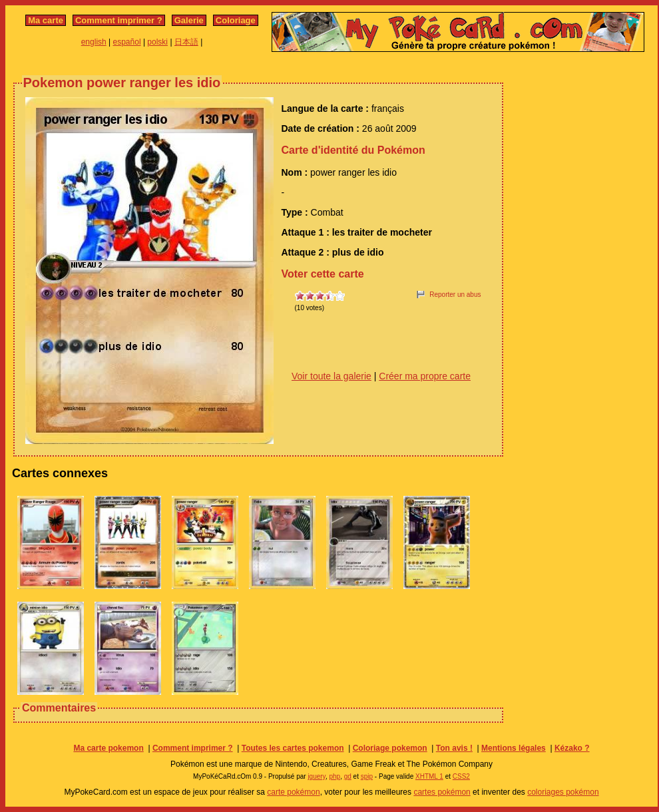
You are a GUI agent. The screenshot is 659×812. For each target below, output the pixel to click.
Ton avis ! (454, 748)
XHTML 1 (429, 776)
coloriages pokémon (563, 792)
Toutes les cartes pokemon (293, 748)
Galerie (189, 20)
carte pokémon (293, 792)
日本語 (186, 42)
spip (367, 776)
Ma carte (46, 20)
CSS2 (461, 776)
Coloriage (236, 20)
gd (348, 776)
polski (157, 42)
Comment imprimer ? (119, 20)
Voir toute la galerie (331, 376)
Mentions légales (514, 748)
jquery (317, 776)
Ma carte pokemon (108, 748)
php (334, 776)
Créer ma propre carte (425, 376)
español (127, 42)
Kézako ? (572, 748)
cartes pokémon (442, 792)
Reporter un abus (455, 295)
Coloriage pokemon (390, 748)
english (94, 42)
